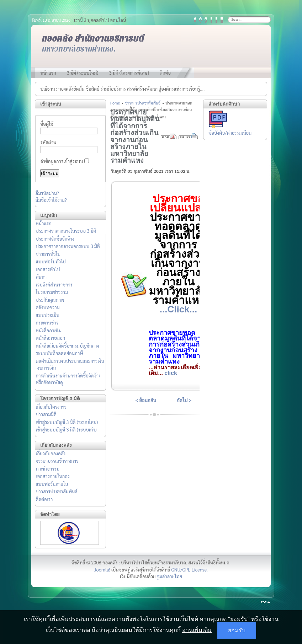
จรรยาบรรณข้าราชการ (57, 461)
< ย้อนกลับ (146, 400)
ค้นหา (41, 277)
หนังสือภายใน (49, 330)
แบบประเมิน (47, 315)
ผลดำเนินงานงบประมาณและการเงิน (70, 361)
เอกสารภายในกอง (52, 476)
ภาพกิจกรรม (47, 469)
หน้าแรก (43, 223)
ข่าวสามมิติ (46, 414)
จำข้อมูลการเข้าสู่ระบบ (62, 161)
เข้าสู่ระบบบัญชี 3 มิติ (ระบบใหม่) (67, 422)
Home (115, 103)
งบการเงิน (46, 368)
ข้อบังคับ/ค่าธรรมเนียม (230, 133)
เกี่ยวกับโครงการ (51, 407)
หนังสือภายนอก (50, 338)
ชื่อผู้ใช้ (47, 124)
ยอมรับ (237, 630)
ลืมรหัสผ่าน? (47, 193)
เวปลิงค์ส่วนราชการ (54, 285)
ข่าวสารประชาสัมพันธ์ (56, 491)
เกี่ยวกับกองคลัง (51, 453)
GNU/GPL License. (189, 570)
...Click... (179, 309)
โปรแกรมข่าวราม (52, 292)
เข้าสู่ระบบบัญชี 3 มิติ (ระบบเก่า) (66, 430)
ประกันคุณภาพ (50, 300)
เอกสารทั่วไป (48, 269)
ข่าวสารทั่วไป (48, 254)
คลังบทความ (47, 307)
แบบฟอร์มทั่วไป (51, 261)
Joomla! (102, 570)
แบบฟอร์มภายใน (52, 484)
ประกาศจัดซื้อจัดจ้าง (55, 239)
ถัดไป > (184, 400)
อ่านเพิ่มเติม (197, 630)
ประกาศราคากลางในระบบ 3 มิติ (66, 231)
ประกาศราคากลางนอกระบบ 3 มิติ (68, 246)
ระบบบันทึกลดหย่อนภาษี (59, 353)
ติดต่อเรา (44, 499)
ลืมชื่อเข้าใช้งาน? (51, 200)
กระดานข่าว (47, 323)
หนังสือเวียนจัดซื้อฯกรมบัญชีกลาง (67, 346)
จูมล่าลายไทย (169, 576)
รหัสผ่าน (48, 142)
